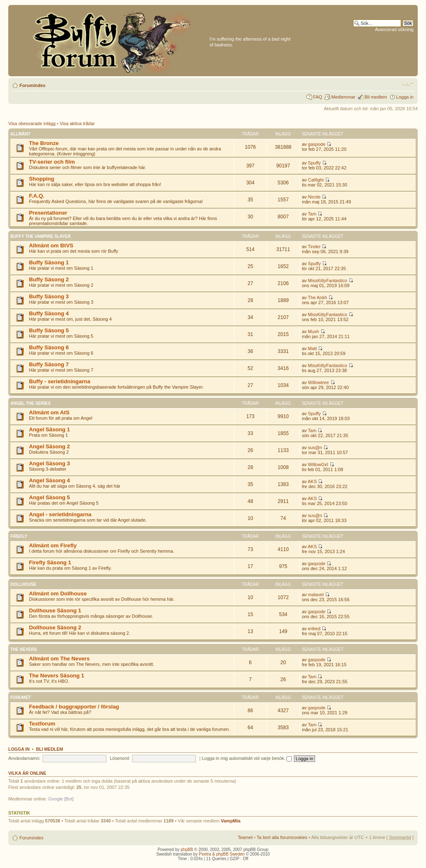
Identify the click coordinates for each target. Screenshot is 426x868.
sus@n (315, 447)
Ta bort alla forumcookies (282, 837)
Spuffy (314, 163)
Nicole (314, 197)
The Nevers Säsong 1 (57, 676)
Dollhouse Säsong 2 (55, 627)
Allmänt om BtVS (51, 245)
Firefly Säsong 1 (50, 562)
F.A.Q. (37, 196)
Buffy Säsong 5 (49, 330)
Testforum (42, 724)
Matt (312, 348)
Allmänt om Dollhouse (58, 594)
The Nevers (24, 649)
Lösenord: (120, 758)
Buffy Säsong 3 (49, 296)
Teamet (245, 837)
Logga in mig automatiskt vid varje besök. (247, 758)
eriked (314, 629)
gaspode (317, 144)
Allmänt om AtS (49, 412)
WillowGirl (318, 464)
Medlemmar (343, 97)
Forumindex (32, 85)
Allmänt (20, 134)
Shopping (42, 179)
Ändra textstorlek (408, 84)
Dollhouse (23, 584)
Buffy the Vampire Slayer (41, 236)
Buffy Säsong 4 (49, 313)
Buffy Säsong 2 (49, 279)
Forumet (20, 698)
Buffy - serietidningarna (60, 381)
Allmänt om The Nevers (59, 659)
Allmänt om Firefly (53, 545)
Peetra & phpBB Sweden (222, 854)
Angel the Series (30, 403)
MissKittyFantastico (328, 280)
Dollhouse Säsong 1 (55, 611)
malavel (316, 595)
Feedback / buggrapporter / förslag (74, 707)
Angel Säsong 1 (49, 429)
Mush (314, 331)
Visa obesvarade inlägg (32, 123)
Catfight (316, 180)
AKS (312, 481)
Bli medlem (375, 97)
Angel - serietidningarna (60, 514)
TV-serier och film (52, 162)
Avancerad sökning (394, 29)
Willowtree (319, 382)
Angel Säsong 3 (49, 463)
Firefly (19, 536)
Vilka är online (27, 773)
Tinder (314, 247)
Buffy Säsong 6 (49, 347)
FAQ (318, 97)
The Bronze (44, 143)
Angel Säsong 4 (49, 480)
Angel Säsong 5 (49, 497)
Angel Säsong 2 (49, 446)
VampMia (231, 821)
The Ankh (318, 297)
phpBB (187, 850)
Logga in (405, 97)
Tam (312, 214)
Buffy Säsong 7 (49, 364)
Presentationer (48, 213)
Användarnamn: (24, 758)
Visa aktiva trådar (77, 123)
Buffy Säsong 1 (49, 262)
